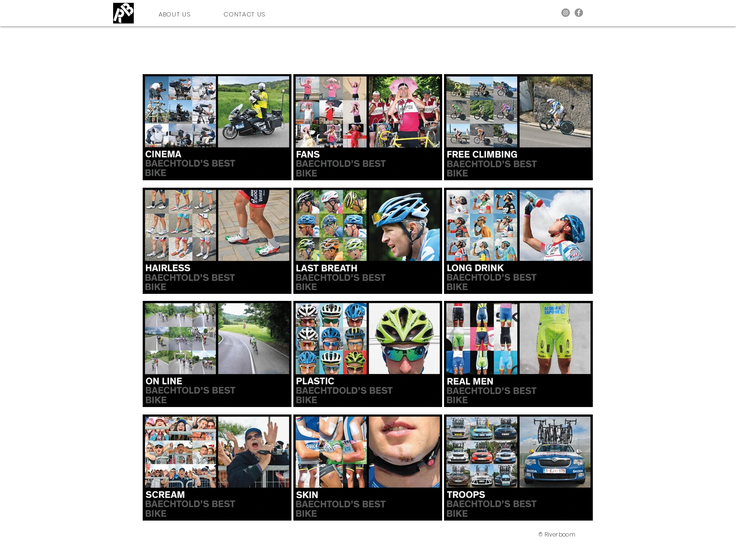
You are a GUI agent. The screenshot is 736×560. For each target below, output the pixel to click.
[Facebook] (579, 13)
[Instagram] (566, 13)
